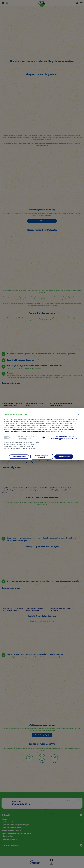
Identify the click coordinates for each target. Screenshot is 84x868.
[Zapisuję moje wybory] (19, 457)
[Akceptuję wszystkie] (64, 457)
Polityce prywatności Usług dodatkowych (33, 431)
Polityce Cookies (17, 429)
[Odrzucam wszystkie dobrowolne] (42, 457)
